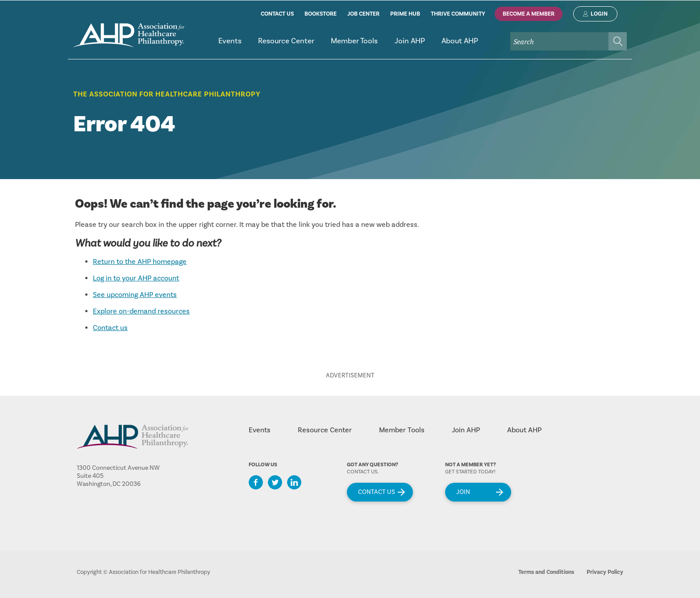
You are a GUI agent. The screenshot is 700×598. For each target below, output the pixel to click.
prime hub (405, 14)
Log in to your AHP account (136, 278)
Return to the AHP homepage (140, 262)
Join (463, 492)
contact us (277, 14)
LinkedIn (294, 482)
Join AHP (466, 430)
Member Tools (402, 430)
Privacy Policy (605, 572)
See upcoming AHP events (135, 295)
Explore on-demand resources (141, 311)
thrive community (458, 14)
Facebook (256, 482)
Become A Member (529, 14)
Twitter (275, 482)
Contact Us (377, 492)
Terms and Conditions (546, 572)
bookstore (321, 14)
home (129, 35)
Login (599, 14)
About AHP (524, 430)
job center (363, 14)
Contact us (110, 328)
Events (260, 430)
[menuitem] (230, 45)
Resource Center (325, 430)
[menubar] (418, 45)
